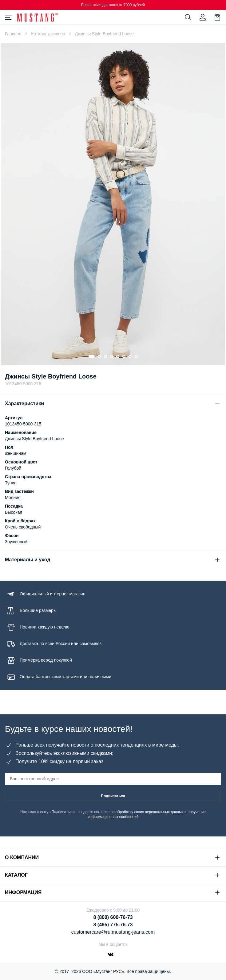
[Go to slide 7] (130, 356)
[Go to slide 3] (105, 356)
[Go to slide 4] (112, 356)
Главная (13, 34)
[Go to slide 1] (92, 356)
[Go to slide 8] (136, 356)
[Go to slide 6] (124, 356)
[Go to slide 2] (99, 356)
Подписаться (113, 796)
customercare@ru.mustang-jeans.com (113, 932)
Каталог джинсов (48, 34)
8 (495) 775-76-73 (113, 925)
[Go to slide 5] (118, 356)
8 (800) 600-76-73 (113, 917)
